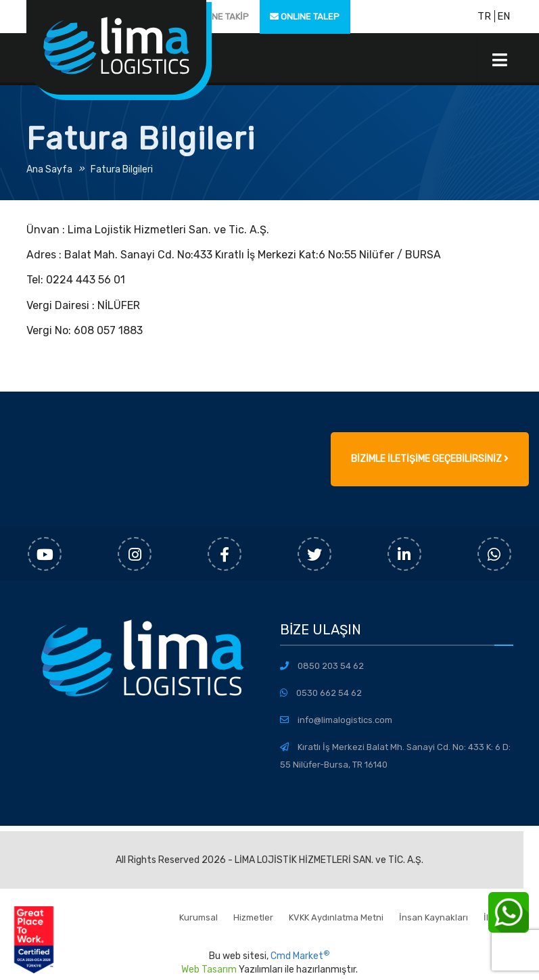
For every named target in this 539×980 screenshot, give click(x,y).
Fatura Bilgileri (122, 169)
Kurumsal (198, 917)
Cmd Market (300, 956)
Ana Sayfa (49, 169)
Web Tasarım (209, 970)
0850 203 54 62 (331, 666)
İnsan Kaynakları (433, 917)
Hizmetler (253, 917)
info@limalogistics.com (345, 720)
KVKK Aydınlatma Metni (336, 917)
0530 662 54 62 (329, 693)
